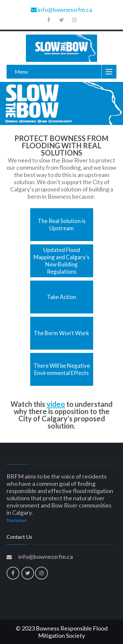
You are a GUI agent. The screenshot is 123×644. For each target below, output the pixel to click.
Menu (21, 72)
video (56, 404)
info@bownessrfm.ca (61, 10)
